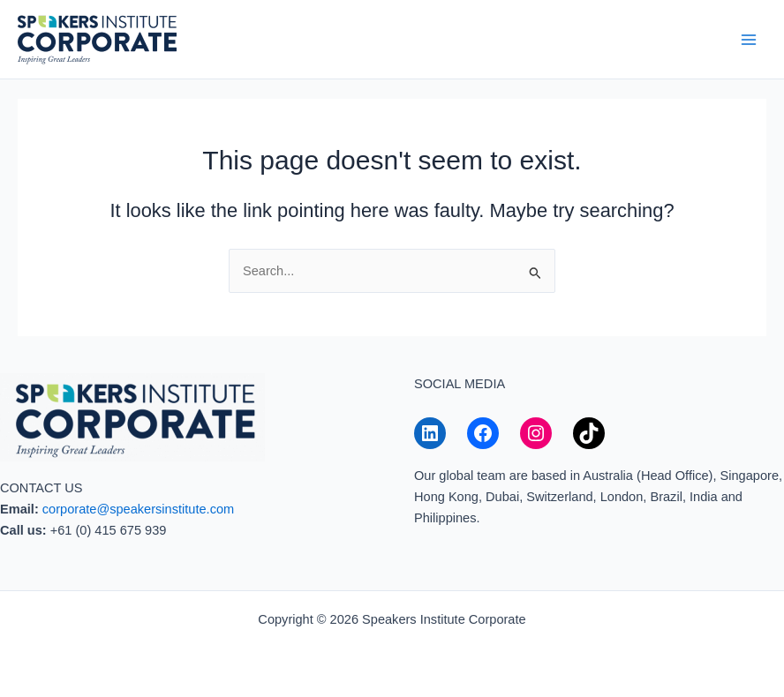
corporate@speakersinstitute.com (138, 509)
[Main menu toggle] (749, 39)
